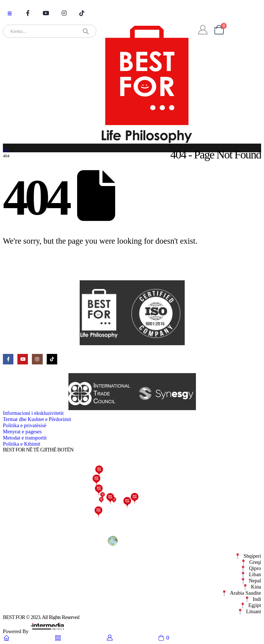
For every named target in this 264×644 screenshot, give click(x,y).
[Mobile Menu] (10, 14)
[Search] (86, 31)
